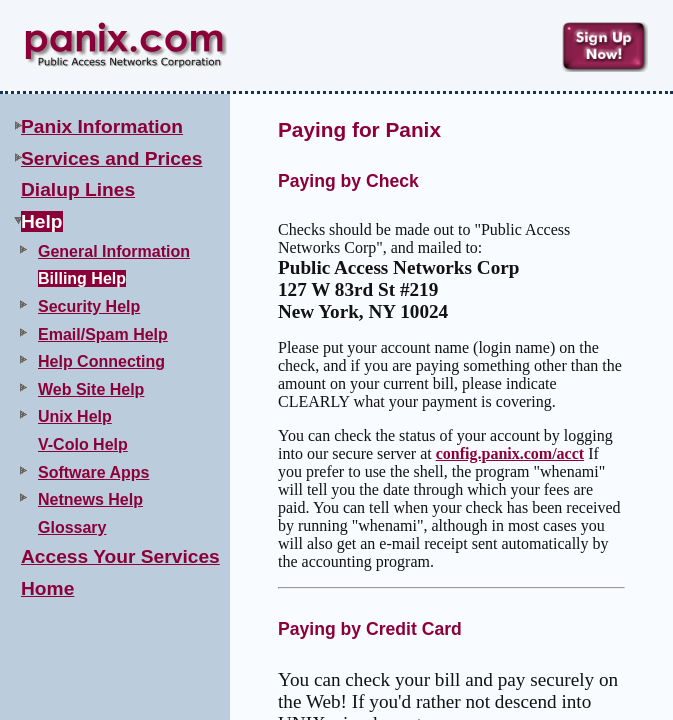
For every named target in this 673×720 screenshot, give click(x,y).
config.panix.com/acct (510, 453)
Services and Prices (111, 158)
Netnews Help (90, 499)
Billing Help (82, 278)
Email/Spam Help (103, 334)
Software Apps (93, 472)
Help (42, 221)
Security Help (89, 306)
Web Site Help (91, 389)
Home (47, 588)
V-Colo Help (83, 444)
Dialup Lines (78, 189)
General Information (114, 251)
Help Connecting (101, 361)
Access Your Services (120, 556)
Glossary (72, 527)
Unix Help (75, 416)
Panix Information (102, 126)
